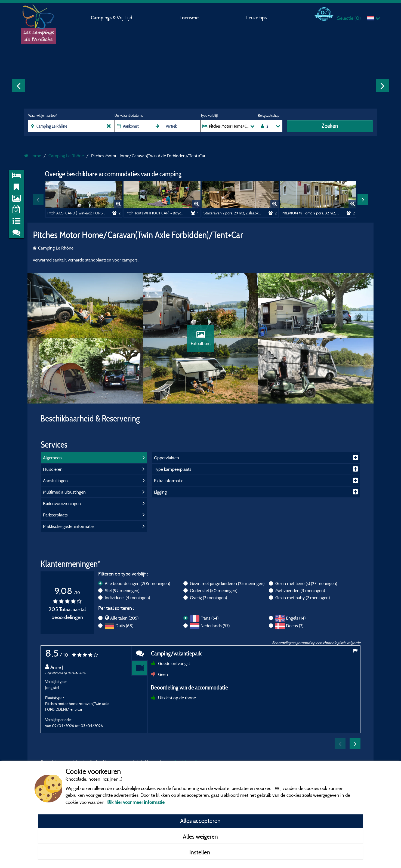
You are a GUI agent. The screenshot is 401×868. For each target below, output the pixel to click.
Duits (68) (124, 626)
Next (383, 86)
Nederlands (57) (215, 626)
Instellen (200, 852)
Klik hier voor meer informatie (135, 802)
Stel (122, 590)
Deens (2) (295, 626)
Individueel (127, 598)
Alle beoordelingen (137, 583)
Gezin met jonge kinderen (227, 583)
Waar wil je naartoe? (43, 115)
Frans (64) (209, 618)
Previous (18, 86)
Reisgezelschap (269, 115)
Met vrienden (300, 590)
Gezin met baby (303, 598)
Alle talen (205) (124, 618)
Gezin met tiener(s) (306, 583)
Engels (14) (296, 618)
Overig (208, 598)
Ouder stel (214, 590)
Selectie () (349, 18)
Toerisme (189, 18)
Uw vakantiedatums (129, 115)
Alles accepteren (200, 821)
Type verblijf (209, 115)
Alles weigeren (200, 836)
